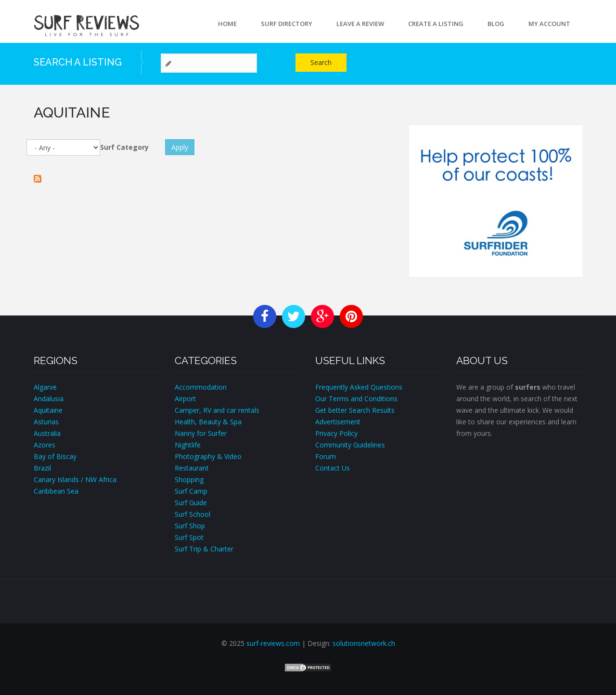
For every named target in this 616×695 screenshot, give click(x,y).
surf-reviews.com (273, 643)
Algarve (45, 387)
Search (321, 62)
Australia (47, 433)
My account (549, 24)
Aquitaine (48, 410)
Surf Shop (190, 526)
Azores (45, 445)
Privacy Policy (336, 433)
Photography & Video (208, 456)
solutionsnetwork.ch (364, 643)
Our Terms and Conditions (356, 399)
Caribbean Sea (56, 491)
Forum (326, 456)
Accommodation (201, 387)
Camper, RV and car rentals (217, 410)
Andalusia (49, 399)
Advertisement (338, 422)
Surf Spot (189, 537)
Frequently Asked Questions (359, 387)
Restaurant (192, 468)
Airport (185, 399)
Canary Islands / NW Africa (75, 479)
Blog (496, 24)
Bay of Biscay (55, 456)
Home (227, 24)
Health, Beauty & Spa (208, 422)
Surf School (192, 514)
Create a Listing (436, 24)
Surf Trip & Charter (204, 549)
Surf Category (124, 147)
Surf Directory (287, 24)
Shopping (189, 479)
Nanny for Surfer (201, 433)
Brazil (42, 468)
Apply (180, 147)
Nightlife (188, 445)
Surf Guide (191, 503)
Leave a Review (360, 24)
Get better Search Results (355, 410)
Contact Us (333, 468)
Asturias (46, 422)
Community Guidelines (350, 445)
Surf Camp (191, 491)
